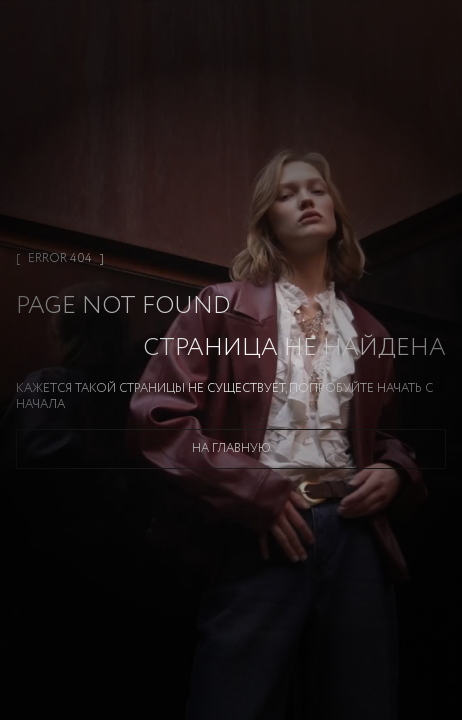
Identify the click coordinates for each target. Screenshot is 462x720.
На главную (231, 448)
